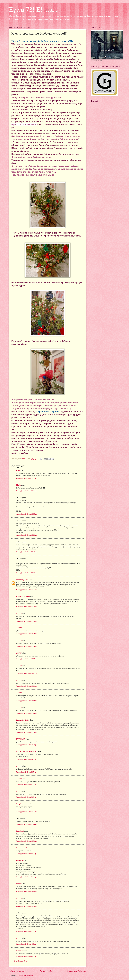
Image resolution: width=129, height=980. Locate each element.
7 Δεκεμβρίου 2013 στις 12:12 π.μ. (27, 686)
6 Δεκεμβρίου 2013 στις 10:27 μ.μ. (27, 552)
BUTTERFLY (21, 739)
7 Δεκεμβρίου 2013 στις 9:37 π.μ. (26, 772)
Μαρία (19, 485)
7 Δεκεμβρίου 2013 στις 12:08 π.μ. (27, 621)
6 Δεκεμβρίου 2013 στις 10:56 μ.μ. (27, 573)
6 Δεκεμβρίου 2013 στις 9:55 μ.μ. (26, 478)
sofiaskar (19, 884)
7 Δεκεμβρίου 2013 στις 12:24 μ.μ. (27, 824)
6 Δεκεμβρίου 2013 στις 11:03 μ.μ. (27, 606)
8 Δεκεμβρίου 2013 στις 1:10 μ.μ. (26, 932)
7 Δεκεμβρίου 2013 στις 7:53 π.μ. (26, 745)
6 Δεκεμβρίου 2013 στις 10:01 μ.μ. (27, 491)
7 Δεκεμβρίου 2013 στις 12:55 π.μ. (27, 732)
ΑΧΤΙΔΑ (19, 613)
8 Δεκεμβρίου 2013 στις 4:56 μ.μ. (26, 944)
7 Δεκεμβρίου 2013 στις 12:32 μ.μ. (27, 841)
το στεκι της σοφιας (23, 580)
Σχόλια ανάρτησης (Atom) (25, 976)
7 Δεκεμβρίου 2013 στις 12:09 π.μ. (27, 646)
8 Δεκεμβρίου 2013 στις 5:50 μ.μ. (26, 957)
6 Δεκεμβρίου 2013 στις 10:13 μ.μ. (27, 535)
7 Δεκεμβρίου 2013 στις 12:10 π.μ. (27, 659)
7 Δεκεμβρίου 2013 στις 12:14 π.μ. (27, 713)
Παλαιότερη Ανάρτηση (77, 971)
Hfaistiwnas (20, 951)
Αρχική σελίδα (46, 971)
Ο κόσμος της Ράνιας (23, 596)
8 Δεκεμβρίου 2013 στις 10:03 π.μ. (27, 906)
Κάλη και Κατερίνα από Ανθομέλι (27, 752)
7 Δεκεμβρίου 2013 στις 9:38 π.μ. (26, 797)
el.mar (18, 470)
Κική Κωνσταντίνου (23, 804)
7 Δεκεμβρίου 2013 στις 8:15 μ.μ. (26, 877)
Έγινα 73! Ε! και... (33, 9)
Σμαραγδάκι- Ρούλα (23, 720)
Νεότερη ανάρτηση (17, 971)
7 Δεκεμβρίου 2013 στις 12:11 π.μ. (27, 673)
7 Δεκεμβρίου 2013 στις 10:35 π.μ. (27, 812)
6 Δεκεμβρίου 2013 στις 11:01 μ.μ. (27, 590)
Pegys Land (20, 831)
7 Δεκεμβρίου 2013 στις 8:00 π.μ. (26, 760)
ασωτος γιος (20, 860)
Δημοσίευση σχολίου (21, 961)
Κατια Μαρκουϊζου (23, 848)
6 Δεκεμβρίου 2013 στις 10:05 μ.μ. (27, 514)
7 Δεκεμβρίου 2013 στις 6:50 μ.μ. (26, 854)
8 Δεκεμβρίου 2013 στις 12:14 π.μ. (27, 892)
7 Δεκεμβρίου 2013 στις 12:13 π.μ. (27, 701)
